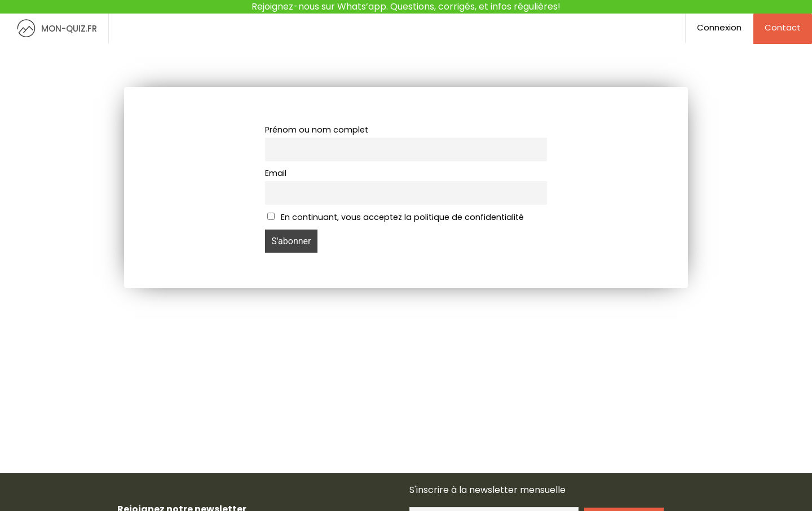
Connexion (719, 27)
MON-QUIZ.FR (54, 28)
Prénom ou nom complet (317, 130)
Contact (783, 27)
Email (276, 173)
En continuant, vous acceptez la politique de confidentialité (396, 217)
